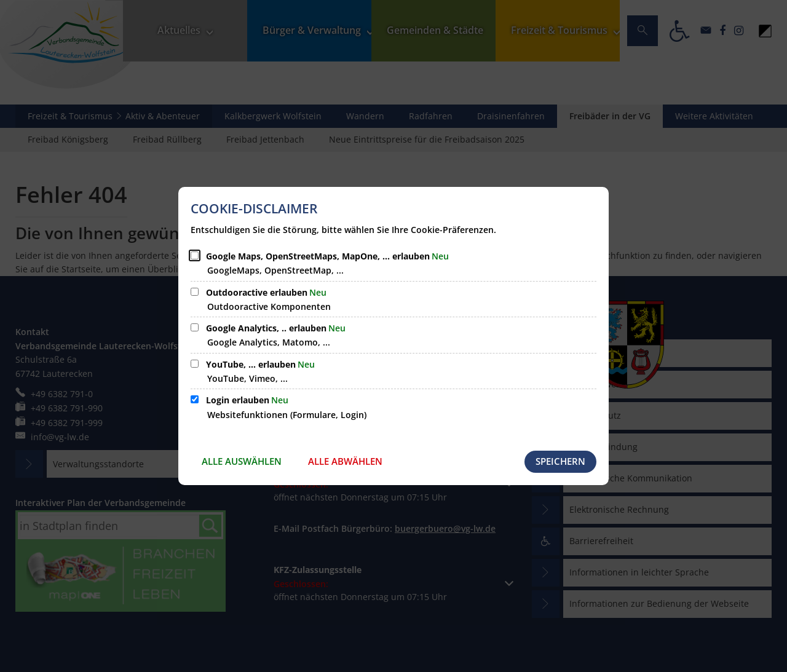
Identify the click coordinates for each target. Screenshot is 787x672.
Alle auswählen (242, 461)
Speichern (560, 461)
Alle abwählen (345, 461)
